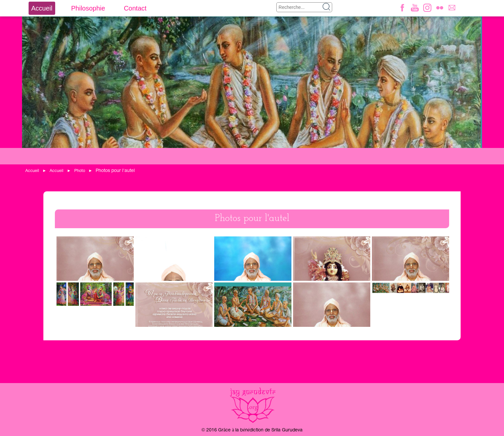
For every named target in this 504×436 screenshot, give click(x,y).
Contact (135, 8)
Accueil (42, 8)
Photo (80, 171)
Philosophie (88, 8)
